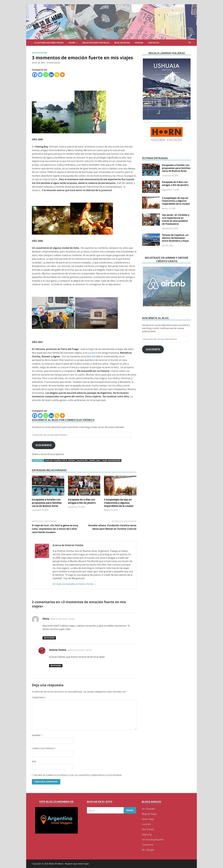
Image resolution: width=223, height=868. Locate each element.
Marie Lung (95, 460)
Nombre (37, 735)
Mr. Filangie (148, 850)
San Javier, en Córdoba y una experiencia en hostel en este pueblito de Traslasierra (176, 219)
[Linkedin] (51, 75)
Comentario (39, 698)
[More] (62, 75)
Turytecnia (148, 845)
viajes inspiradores (111, 460)
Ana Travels (148, 829)
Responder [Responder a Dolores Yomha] (56, 666)
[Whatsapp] (46, 75)
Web (34, 762)
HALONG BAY (82, 460)
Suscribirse (44, 445)
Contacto (154, 43)
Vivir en (139, 43)
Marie (94, 353)
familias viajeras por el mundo (60, 460)
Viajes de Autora (39, 53)
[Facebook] (35, 75)
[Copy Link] (57, 75)
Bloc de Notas (122, 43)
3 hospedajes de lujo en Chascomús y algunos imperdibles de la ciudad (119, 503)
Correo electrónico (44, 748)
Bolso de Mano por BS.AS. (96, 43)
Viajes (72, 43)
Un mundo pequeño (153, 840)
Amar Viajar (148, 819)
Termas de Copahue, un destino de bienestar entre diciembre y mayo (175, 238)
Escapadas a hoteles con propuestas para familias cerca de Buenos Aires (47, 503)
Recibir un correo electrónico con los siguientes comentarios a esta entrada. (78, 775)
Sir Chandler (149, 809)
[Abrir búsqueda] (190, 43)
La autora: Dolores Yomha (49, 43)
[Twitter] (40, 75)
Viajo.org (147, 834)
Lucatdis (146, 824)
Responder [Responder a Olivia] (49, 638)
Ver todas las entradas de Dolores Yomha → (74, 584)
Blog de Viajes (149, 814)
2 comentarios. (54, 63)
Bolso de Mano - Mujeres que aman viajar (69, 864)
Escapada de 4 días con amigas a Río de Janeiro (82, 501)
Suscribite (153, 349)
